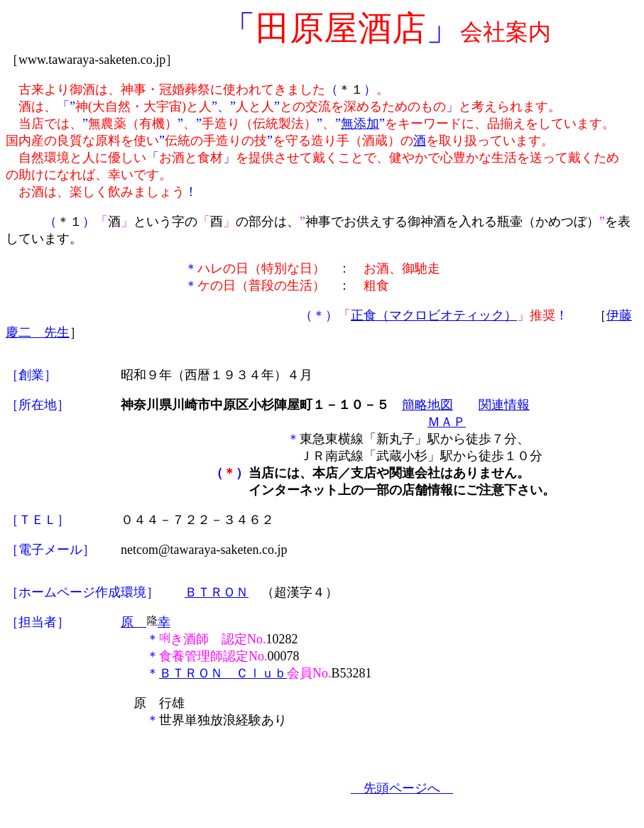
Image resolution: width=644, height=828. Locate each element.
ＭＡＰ (447, 422)
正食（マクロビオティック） (434, 315)
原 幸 (146, 622)
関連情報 (504, 405)
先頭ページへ (402, 788)
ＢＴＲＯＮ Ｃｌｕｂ (223, 673)
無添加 (360, 124)
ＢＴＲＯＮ (217, 592)
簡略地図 (427, 405)
